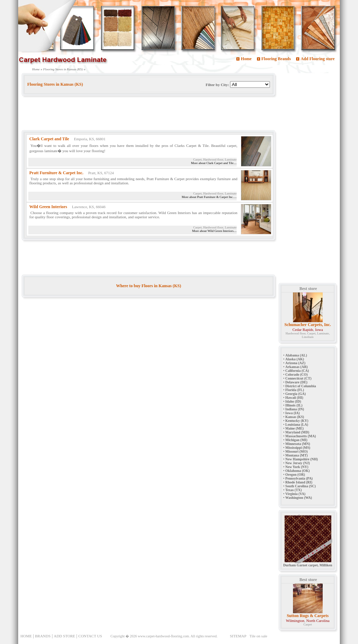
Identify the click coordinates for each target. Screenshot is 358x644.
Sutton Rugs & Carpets (308, 616)
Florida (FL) (295, 390)
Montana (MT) (296, 455)
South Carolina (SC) (300, 486)
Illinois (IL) (294, 405)
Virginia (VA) (295, 494)
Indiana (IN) (295, 409)
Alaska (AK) (295, 359)
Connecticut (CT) (298, 378)
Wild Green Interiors (48, 207)
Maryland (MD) (297, 432)
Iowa (319, 330)
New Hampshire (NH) (302, 459)
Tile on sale (259, 636)
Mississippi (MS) (298, 448)
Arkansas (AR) (296, 367)
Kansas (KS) (295, 417)
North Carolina (318, 621)
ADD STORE (65, 636)
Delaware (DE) (296, 382)
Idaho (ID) (293, 401)
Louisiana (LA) (297, 424)
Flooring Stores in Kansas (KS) (63, 69)
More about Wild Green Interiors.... (214, 231)
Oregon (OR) (295, 475)
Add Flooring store (318, 59)
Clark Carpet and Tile (49, 139)
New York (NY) (297, 467)
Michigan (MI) (296, 440)
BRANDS (43, 636)
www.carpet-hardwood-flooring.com (163, 636)
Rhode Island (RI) (299, 482)
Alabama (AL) (296, 355)
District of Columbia (301, 386)
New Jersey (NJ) (298, 463)
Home (246, 59)
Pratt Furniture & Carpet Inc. (56, 173)
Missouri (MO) (296, 451)
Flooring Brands (276, 59)
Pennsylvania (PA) (299, 478)
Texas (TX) (293, 490)
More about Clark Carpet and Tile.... (214, 163)
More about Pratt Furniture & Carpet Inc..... (209, 197)
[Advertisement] (149, 114)
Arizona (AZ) (295, 363)
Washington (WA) (299, 498)
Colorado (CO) (296, 374)
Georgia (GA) (296, 394)
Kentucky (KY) (297, 421)
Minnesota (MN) (298, 444)
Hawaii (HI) (294, 398)
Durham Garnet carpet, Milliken (308, 564)
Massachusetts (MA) (301, 436)
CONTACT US (90, 636)
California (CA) (297, 371)
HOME (26, 636)
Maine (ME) (295, 428)
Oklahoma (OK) (298, 471)
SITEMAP (238, 636)
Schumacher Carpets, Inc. (307, 325)
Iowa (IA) (292, 413)
